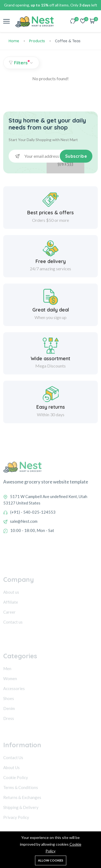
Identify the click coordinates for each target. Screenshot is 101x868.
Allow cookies (51, 860)
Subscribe (76, 156)
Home (14, 41)
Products (37, 41)
